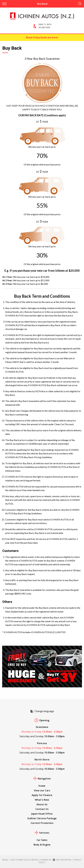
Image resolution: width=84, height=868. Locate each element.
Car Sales (42, 840)
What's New (42, 800)
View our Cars (42, 790)
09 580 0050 (44, 27)
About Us (42, 804)
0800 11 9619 (45, 24)
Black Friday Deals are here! (42, 37)
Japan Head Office (42, 814)
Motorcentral (62, 860)
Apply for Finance (42, 795)
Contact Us (42, 809)
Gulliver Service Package (42, 818)
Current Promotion (42, 823)
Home (42, 786)
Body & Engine (42, 845)
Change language (42, 711)
